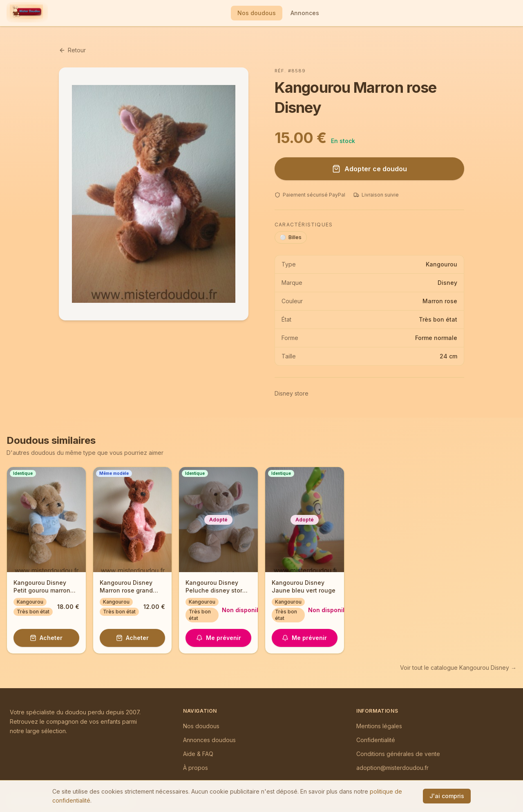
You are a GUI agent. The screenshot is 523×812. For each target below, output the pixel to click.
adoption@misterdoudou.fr (392, 768)
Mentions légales (379, 726)
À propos (196, 768)
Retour (72, 50)
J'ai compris (447, 796)
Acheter (46, 638)
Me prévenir (219, 638)
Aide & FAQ (198, 754)
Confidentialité (376, 740)
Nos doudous (257, 13)
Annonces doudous (209, 740)
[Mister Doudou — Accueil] (26, 13)
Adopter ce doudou (370, 169)
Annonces (305, 13)
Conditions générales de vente (398, 754)
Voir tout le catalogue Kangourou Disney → (458, 668)
